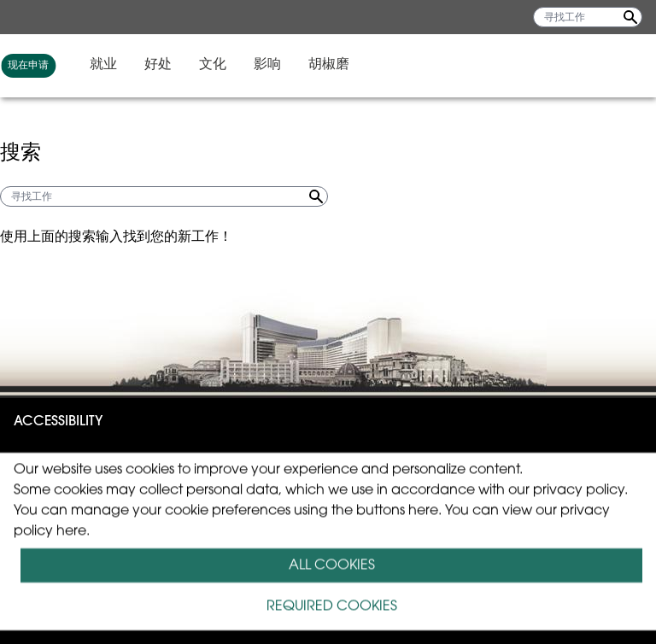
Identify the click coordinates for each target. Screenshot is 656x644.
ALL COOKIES (332, 565)
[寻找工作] (588, 17)
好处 (437, 65)
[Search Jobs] (630, 17)
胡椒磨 (608, 65)
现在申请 (307, 66)
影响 (547, 65)
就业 (383, 65)
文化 (492, 65)
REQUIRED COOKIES (332, 606)
